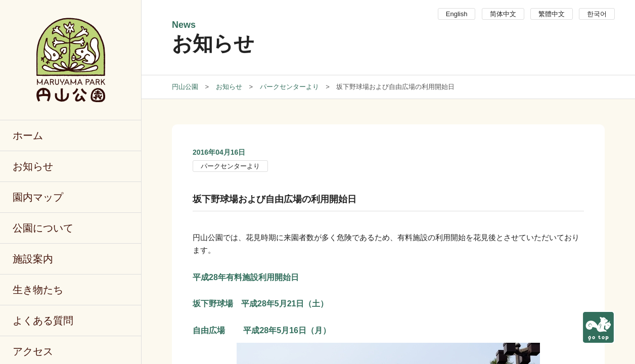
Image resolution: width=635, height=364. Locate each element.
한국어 (597, 14)
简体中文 (503, 14)
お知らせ (33, 166)
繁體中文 (552, 14)
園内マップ (38, 197)
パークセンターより (230, 166)
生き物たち (38, 290)
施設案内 (33, 259)
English (457, 14)
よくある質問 (43, 321)
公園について (43, 228)
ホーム (28, 135)
